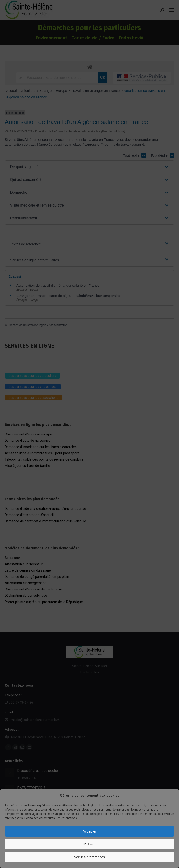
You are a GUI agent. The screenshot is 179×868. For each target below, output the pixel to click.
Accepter (89, 831)
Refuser (90, 844)
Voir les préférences (90, 857)
